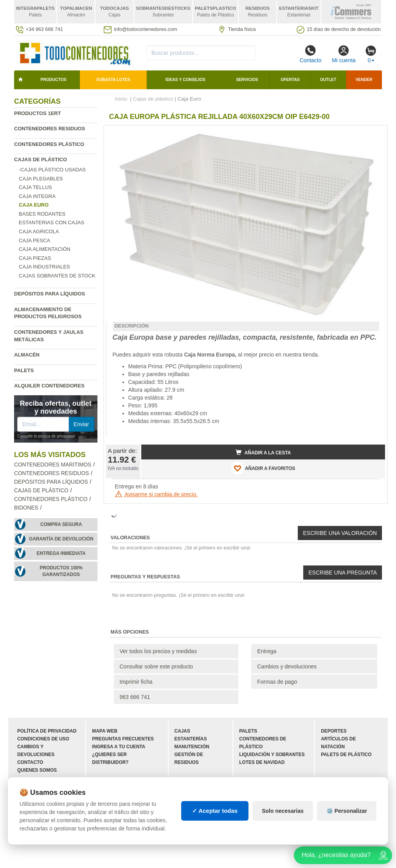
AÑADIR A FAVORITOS (263, 468)
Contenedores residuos (49, 129)
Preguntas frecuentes (123, 739)
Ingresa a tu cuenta (119, 747)
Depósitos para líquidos (49, 294)
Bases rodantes (42, 214)
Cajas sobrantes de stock (57, 276)
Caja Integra (37, 196)
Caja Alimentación (45, 249)
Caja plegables (41, 179)
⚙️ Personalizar (347, 811)
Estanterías (191, 739)
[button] (372, 135)
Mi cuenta (344, 54)
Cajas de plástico (40, 159)
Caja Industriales (44, 267)
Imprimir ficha (136, 682)
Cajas (182, 731)
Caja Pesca (34, 240)
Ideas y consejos (185, 80)
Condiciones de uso (43, 739)
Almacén (27, 355)
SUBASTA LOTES (113, 80)
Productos (54, 80)
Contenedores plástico (49, 144)
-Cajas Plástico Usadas (52, 170)
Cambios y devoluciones (287, 666)
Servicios (247, 80)
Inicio (121, 99)
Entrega (267, 651)
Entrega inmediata (61, 553)
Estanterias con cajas (51, 222)
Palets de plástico (346, 755)
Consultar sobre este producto (157, 666)
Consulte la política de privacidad (46, 436)
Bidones (26, 508)
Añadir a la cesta (263, 452)
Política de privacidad (47, 731)
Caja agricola (39, 231)
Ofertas (290, 80)
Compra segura (61, 524)
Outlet (328, 80)
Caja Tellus (35, 187)
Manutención (192, 747)
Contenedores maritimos (53, 465)
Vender (364, 80)
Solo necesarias (283, 811)
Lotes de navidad (262, 762)
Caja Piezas (35, 258)
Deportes (334, 731)
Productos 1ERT (38, 113)
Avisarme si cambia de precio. (157, 494)
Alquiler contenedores (49, 386)
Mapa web (105, 731)
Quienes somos (37, 770)
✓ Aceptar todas (215, 811)
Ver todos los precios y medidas (158, 651)
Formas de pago (277, 682)
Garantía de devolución (61, 539)
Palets (24, 370)
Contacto (310, 54)
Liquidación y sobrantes (272, 755)
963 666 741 (135, 697)
